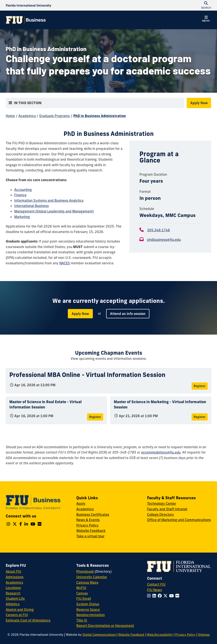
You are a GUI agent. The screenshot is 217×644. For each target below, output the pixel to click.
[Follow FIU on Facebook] (161, 596)
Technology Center (162, 503)
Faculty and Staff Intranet (167, 509)
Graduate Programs (54, 116)
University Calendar (92, 577)
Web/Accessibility (160, 635)
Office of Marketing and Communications (179, 520)
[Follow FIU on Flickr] (178, 596)
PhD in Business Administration (100, 116)
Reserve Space (88, 610)
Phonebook (85, 571)
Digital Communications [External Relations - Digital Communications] (99, 635)
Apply (81, 503)
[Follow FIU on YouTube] (172, 596)
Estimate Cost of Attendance (28, 620)
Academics (27, 116)
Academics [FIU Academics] (14, 582)
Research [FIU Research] (13, 593)
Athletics (13, 604)
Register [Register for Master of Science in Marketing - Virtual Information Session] (200, 417)
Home (10, 116)
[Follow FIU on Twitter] (166, 596)
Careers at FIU (17, 615)
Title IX (82, 620)
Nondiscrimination (90, 615)
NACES (65, 263)
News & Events (88, 520)
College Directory (161, 514)
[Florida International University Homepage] (29, 5)
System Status (88, 604)
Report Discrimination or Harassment (105, 626)
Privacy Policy (87, 525)
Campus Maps (87, 582)
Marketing (22, 217)
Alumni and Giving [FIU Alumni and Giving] (20, 610)
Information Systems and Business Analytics (49, 200)
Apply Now (199, 103)
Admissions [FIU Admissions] (15, 577)
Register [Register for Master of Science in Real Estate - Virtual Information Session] (95, 417)
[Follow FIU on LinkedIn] (155, 596)
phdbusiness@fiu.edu (164, 240)
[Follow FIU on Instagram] (150, 596)
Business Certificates (93, 514)
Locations (13, 588)
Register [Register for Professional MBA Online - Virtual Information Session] (200, 386)
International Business (31, 206)
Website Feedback (91, 531)
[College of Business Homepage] (26, 20)
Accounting (23, 190)
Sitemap (204, 635)
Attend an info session (128, 314)
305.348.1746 (159, 230)
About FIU (13, 571)
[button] (206, 19)
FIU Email (84, 598)
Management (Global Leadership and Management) (54, 211)
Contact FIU (156, 584)
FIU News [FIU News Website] (154, 590)
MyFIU (81, 588)
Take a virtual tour (90, 536)
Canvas (82, 593)
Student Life (15, 598)
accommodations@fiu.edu (161, 452)
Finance (20, 195)
